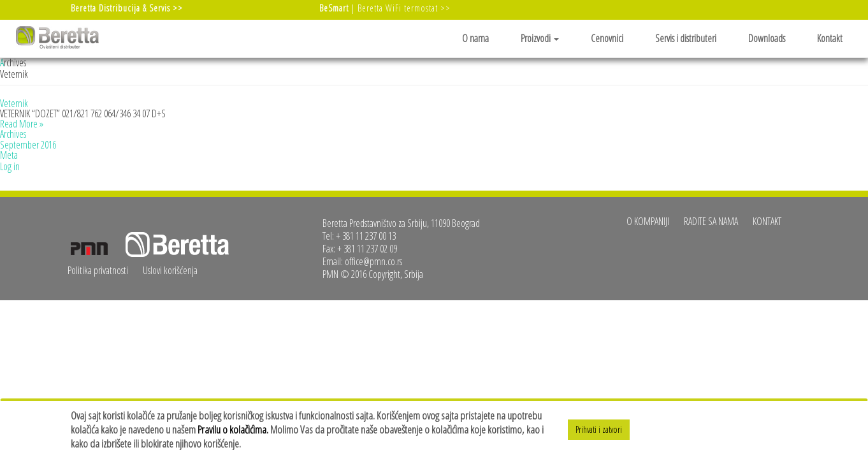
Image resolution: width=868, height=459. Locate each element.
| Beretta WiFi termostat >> (385, 8)
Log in (10, 166)
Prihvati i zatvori (599, 429)
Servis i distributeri (686, 38)
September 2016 (28, 145)
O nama (475, 38)
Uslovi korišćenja (170, 270)
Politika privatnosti (98, 270)
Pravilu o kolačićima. (233, 429)
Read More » (22, 124)
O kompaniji (648, 221)
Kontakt (830, 38)
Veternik (14, 103)
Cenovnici (607, 38)
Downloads (767, 38)
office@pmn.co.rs (373, 261)
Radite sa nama (711, 221)
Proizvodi (540, 38)
